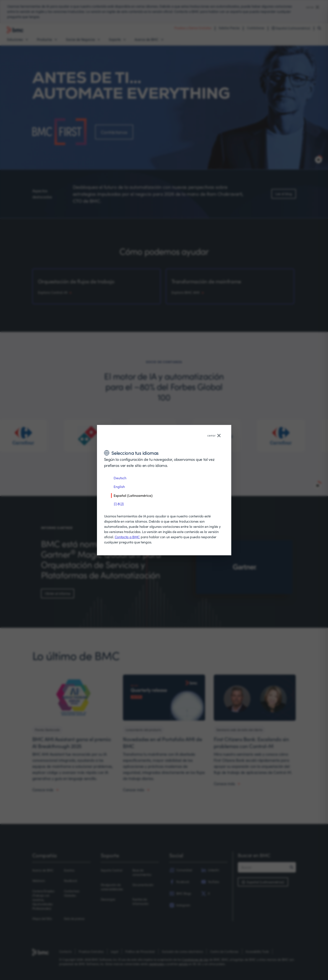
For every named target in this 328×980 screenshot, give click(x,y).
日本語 (119, 504)
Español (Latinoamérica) (133, 495)
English (119, 487)
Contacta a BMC (127, 537)
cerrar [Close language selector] (214, 435)
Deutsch (120, 478)
